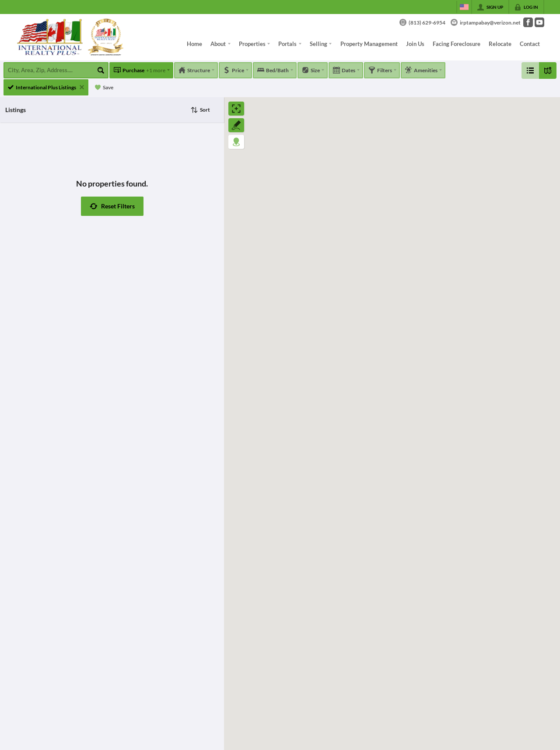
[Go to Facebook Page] (528, 22)
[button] (112, 206)
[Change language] (464, 7)
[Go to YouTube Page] (539, 22)
